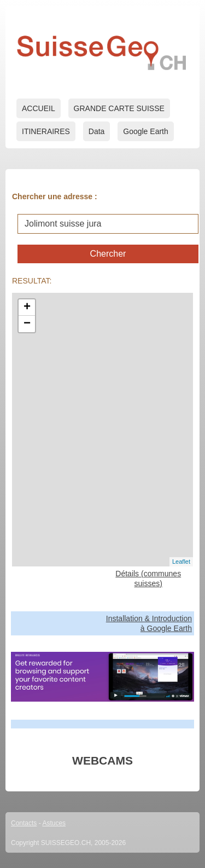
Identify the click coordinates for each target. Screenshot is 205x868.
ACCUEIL (39, 108)
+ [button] (27, 308)
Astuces (54, 823)
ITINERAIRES (46, 131)
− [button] (27, 324)
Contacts (24, 823)
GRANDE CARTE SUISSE (119, 108)
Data (97, 131)
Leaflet (181, 562)
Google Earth (146, 131)
